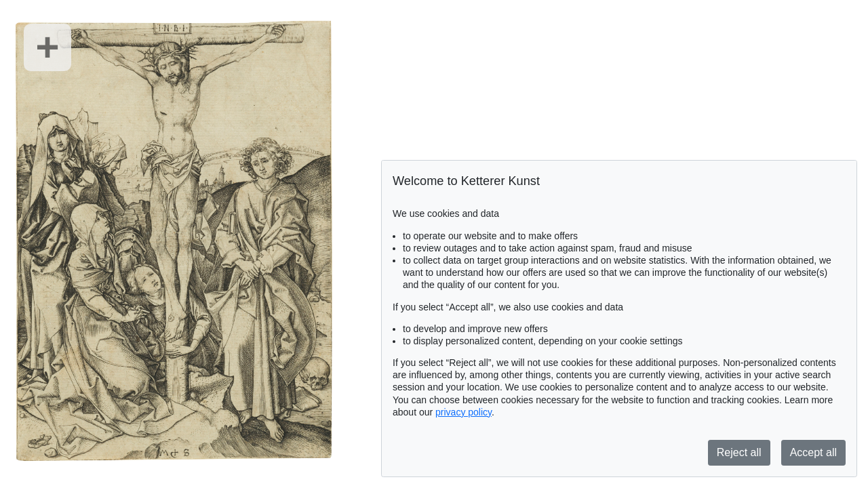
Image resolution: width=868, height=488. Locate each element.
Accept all (813, 452)
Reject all (739, 452)
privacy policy (463, 412)
